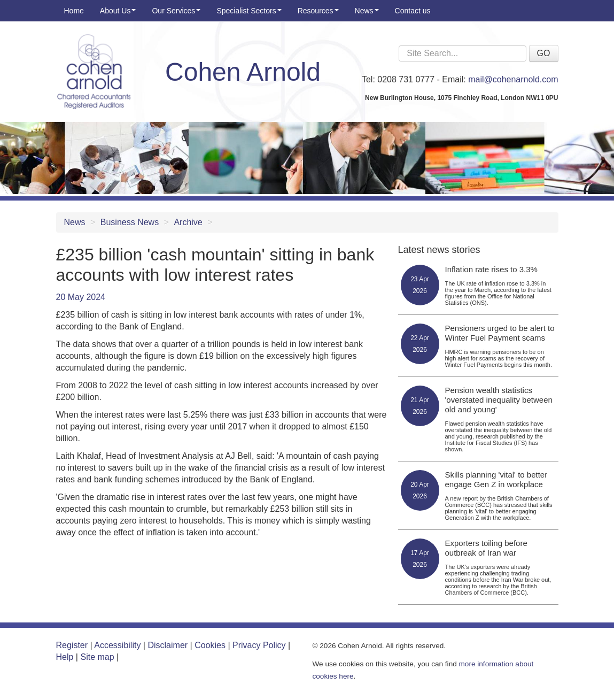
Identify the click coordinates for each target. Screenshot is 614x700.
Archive (188, 222)
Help (65, 657)
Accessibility (117, 645)
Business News (130, 222)
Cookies (210, 645)
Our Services (176, 11)
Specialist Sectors (249, 11)
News (367, 11)
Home (74, 11)
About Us (118, 11)
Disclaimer (168, 645)
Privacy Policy (259, 645)
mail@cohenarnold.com (513, 79)
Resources (318, 11)
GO (544, 53)
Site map (97, 657)
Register (72, 645)
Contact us (413, 11)
